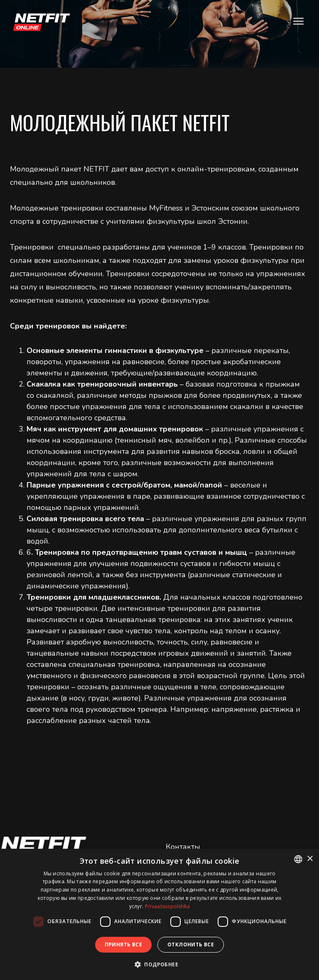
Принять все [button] (123, 944)
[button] (159, 964)
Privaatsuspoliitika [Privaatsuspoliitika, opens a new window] (168, 906)
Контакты (183, 847)
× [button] (310, 859)
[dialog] (159, 914)
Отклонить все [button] (191, 944)
